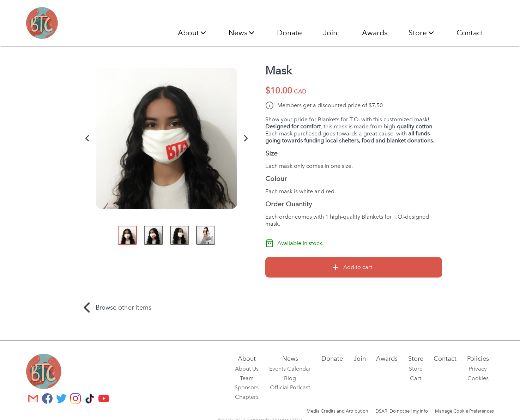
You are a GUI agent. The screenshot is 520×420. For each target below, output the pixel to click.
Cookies (478, 378)
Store (422, 33)
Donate (289, 33)
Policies (478, 359)
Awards (375, 33)
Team (247, 378)
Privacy (478, 369)
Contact (470, 33)
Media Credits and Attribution (337, 411)
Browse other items (115, 308)
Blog (290, 378)
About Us (247, 369)
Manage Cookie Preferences (464, 411)
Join (330, 33)
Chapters (247, 397)
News (242, 33)
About (193, 33)
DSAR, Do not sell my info (402, 411)
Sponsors (247, 387)
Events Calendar (290, 369)
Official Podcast (290, 387)
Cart (416, 378)
